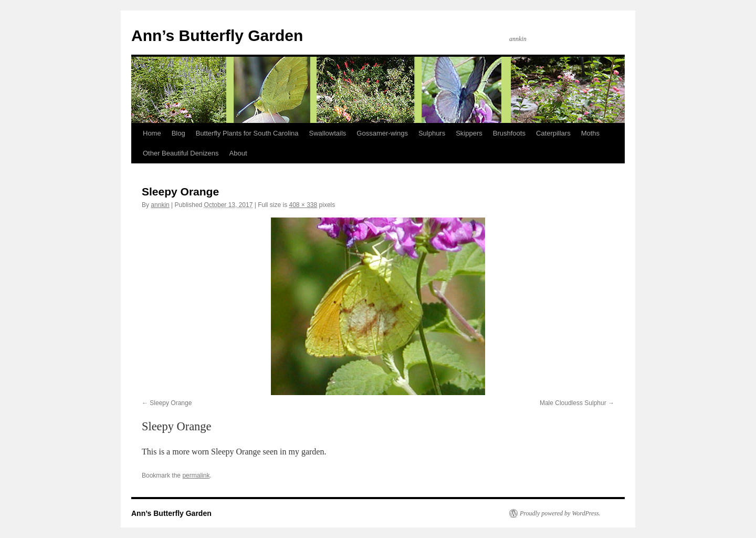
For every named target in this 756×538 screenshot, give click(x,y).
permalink (196, 475)
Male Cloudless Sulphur (573, 403)
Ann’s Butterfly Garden (217, 35)
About (238, 153)
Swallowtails (328, 133)
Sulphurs (432, 133)
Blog (178, 133)
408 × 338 (303, 205)
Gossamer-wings (382, 133)
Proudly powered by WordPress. (560, 513)
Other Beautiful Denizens (181, 153)
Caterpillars (553, 133)
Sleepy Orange (171, 403)
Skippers (469, 133)
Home (152, 133)
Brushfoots (509, 133)
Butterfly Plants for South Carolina (247, 133)
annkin (160, 205)
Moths (590, 133)
